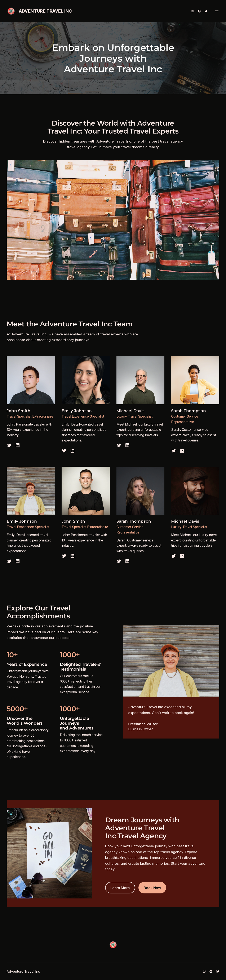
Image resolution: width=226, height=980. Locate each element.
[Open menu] (217, 11)
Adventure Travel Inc (45, 11)
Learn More (120, 888)
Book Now (152, 888)
